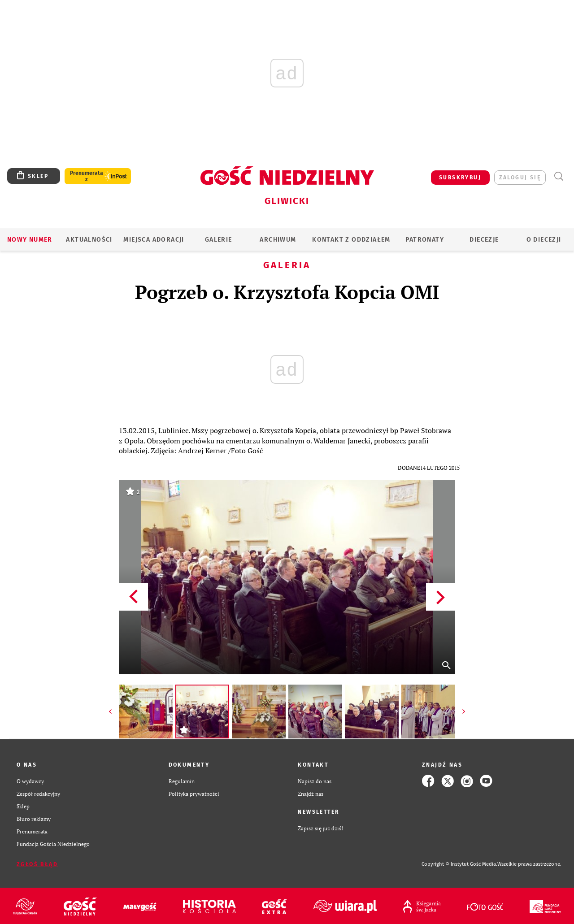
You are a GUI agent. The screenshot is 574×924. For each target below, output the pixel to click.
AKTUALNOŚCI (89, 240)
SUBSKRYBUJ (460, 178)
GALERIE (219, 240)
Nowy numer (30, 240)
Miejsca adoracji (154, 240)
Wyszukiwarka (559, 176)
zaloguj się (520, 178)
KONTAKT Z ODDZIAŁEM (351, 240)
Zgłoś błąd (37, 864)
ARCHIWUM (278, 240)
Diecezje (484, 240)
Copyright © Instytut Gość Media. (459, 864)
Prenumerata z (87, 176)
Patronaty (425, 240)
